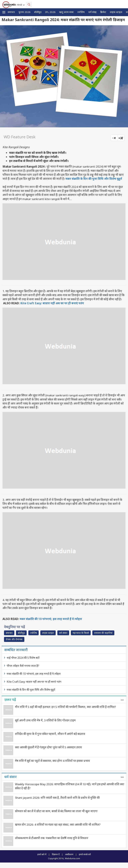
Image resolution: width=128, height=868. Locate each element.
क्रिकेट (103, 12)
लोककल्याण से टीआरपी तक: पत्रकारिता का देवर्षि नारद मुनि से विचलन (52, 838)
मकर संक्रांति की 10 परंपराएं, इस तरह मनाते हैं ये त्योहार (51, 619)
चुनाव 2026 (24, 12)
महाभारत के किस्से (81, 633)
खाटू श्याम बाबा (66, 12)
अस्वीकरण (69, 854)
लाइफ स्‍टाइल (116, 12)
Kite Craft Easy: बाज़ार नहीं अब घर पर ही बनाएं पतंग (52, 303)
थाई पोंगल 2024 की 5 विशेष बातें (23, 658)
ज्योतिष (81, 12)
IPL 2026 (50, 12)
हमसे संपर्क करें (85, 854)
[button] (4, 12)
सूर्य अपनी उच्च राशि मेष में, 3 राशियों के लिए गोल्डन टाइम (45, 720)
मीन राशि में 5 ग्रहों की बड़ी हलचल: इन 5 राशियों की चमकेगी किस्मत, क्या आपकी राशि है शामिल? (65, 707)
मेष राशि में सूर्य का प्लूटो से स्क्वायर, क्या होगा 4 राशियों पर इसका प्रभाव (52, 761)
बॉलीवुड (38, 12)
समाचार (11, 12)
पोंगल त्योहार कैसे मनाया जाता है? (23, 666)
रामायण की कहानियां (103, 633)
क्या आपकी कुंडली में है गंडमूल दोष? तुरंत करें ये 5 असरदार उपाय (48, 747)
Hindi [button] (20, 5)
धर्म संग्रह (92, 12)
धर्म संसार (10, 777)
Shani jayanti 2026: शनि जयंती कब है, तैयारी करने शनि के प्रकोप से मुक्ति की (57, 798)
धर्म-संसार (63, 633)
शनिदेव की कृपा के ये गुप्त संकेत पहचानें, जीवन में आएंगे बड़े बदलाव (50, 734)
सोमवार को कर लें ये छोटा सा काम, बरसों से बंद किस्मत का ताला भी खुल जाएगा (56, 811)
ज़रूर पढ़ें (10, 700)
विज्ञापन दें (56, 854)
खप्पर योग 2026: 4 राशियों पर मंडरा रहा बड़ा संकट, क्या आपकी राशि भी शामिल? (58, 825)
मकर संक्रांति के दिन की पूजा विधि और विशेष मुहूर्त (94, 179)
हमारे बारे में (42, 854)
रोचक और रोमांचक (14, 639)
